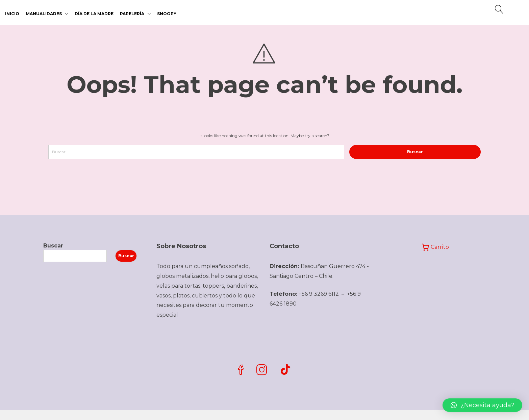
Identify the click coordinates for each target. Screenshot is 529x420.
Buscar (53, 246)
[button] (482, 405)
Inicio (12, 14)
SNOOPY (167, 14)
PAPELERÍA (132, 14)
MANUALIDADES (44, 14)
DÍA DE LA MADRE (94, 14)
